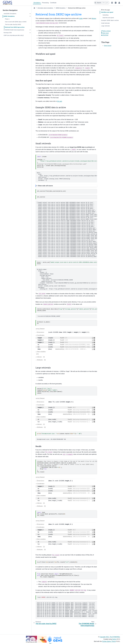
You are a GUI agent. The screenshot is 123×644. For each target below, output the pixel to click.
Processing (45, 3)
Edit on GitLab (106, 31)
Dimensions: (41, 332)
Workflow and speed (107, 12)
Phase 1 (7, 19)
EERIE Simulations (9, 16)
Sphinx (114, 639)
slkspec (94, 18)
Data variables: (41, 353)
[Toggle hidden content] (66, 186)
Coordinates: (41, 335)
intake (81, 18)
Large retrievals (105, 26)
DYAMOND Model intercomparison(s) (14, 30)
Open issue (105, 33)
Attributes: (41, 360)
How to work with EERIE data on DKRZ (16, 22)
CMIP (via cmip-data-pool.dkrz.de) (13, 35)
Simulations (37, 3)
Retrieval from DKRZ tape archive (15, 27)
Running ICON (8, 33)
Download (105, 35)
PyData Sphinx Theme (109, 641)
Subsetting (105, 15)
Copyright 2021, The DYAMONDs (110, 637)
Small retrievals (105, 23)
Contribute (53, 3)
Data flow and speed (108, 18)
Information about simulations (45, 8)
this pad (60, 101)
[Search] (102, 3)
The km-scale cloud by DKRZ (13, 24)
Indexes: (41, 357)
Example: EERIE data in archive (110, 20)
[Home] (34, 8)
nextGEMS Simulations (10, 14)
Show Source (108, 46)
